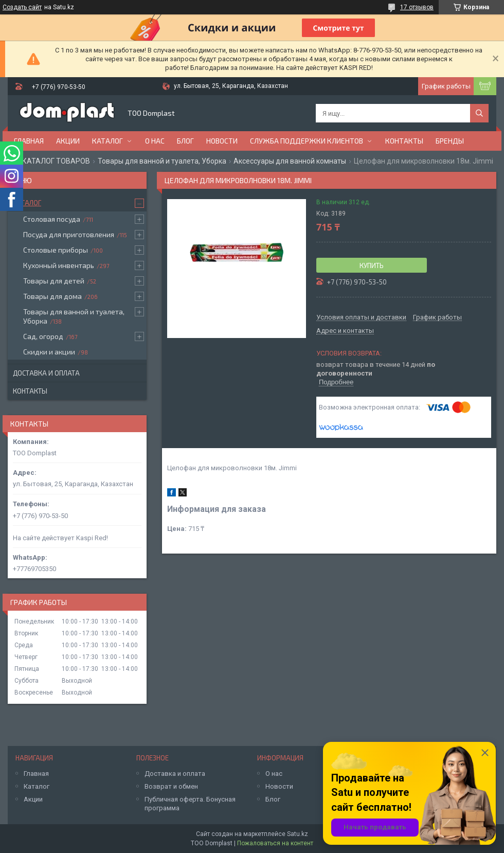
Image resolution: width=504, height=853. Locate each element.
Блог (185, 141)
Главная (29, 141)
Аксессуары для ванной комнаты (290, 161)
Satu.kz (298, 834)
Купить (372, 265)
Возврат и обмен (171, 786)
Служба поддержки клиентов (307, 141)
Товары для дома (52, 296)
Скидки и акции (49, 352)
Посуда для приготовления (69, 234)
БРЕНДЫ (450, 141)
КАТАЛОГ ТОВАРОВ (56, 161)
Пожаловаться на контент (275, 843)
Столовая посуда (52, 219)
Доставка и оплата (46, 373)
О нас (155, 141)
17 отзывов (417, 7)
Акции (68, 141)
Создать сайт (22, 7)
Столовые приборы (56, 250)
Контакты (404, 141)
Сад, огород (43, 336)
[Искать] (479, 113)
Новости (222, 141)
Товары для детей (54, 281)
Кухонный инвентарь (59, 265)
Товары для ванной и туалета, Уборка (162, 161)
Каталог (107, 141)
